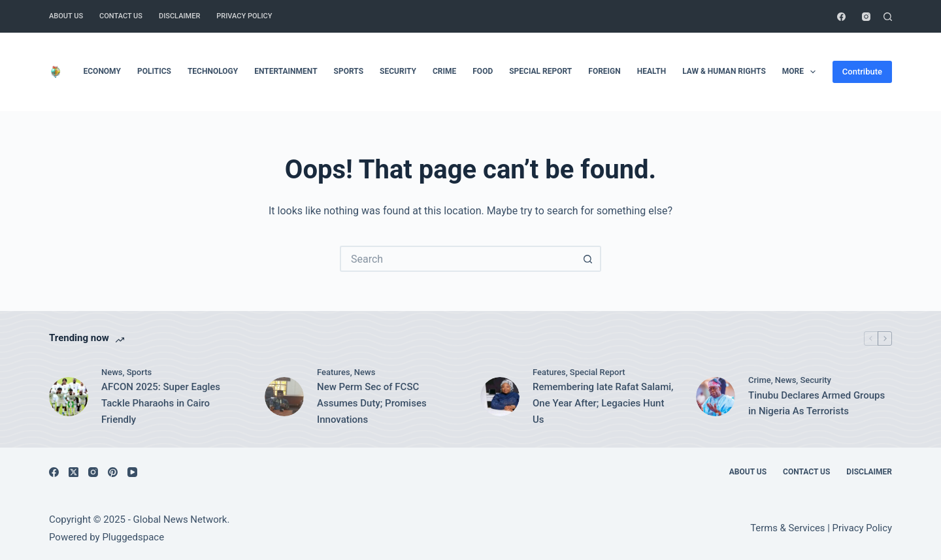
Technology (213, 71)
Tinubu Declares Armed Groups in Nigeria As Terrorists (817, 404)
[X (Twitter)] (74, 472)
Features (334, 372)
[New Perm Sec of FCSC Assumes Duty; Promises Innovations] (284, 397)
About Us (66, 16)
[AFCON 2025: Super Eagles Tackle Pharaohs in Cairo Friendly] (69, 397)
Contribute (862, 72)
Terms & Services (787, 528)
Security (398, 71)
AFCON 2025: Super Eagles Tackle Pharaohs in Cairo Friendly (161, 403)
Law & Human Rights (724, 71)
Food (483, 71)
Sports (349, 71)
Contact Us (121, 16)
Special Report (540, 71)
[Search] (888, 17)
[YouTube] (132, 472)
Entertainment (286, 71)
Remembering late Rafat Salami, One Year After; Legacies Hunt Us (603, 403)
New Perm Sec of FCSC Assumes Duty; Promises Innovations (372, 403)
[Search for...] (457, 259)
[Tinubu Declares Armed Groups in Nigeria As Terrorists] (716, 397)
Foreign (604, 71)
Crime (444, 71)
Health (652, 71)
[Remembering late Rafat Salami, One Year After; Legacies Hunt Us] (500, 397)
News (112, 372)
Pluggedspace (133, 537)
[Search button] (588, 259)
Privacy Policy (244, 16)
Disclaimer (179, 16)
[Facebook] (841, 17)
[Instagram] (866, 17)
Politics (154, 71)
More (802, 72)
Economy (102, 71)
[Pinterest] (113, 472)
